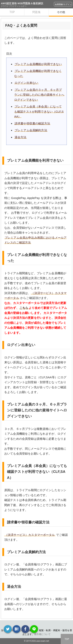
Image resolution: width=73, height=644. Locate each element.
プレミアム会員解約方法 (31, 130)
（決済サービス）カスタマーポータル (30, 535)
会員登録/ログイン (63, 4)
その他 (61, 12)
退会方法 (21, 137)
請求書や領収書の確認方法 (32, 123)
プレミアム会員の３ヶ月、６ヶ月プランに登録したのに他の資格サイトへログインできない (39, 95)
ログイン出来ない (26, 83)
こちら (24, 308)
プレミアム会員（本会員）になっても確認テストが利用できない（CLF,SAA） (39, 111)
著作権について (42, 634)
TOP (12, 12)
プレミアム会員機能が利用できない (38, 64)
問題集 (36, 12)
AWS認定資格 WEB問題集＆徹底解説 (22, 3)
